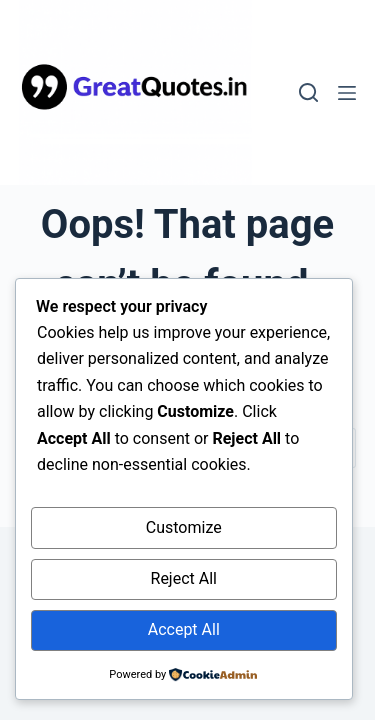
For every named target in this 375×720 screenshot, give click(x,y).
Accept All (184, 629)
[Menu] (347, 93)
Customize (184, 527)
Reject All (184, 578)
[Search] (308, 92)
